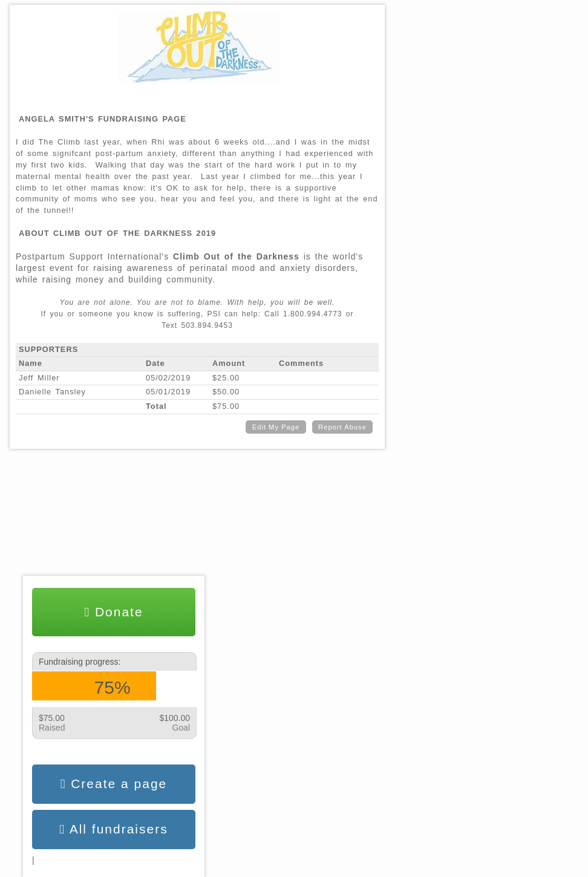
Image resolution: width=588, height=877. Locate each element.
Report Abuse (342, 427)
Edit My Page (276, 427)
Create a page (114, 784)
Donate (113, 612)
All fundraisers (113, 829)
